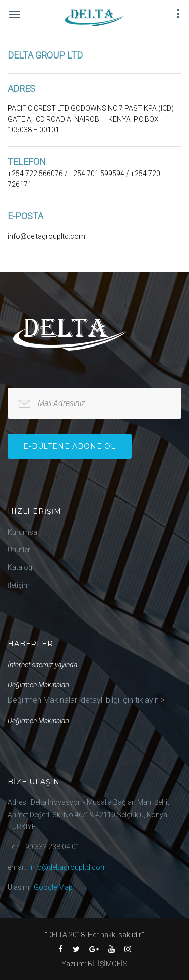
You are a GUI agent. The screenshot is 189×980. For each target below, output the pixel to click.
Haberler (30, 644)
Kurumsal (23, 532)
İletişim (19, 585)
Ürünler (19, 550)
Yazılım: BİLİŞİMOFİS (94, 964)
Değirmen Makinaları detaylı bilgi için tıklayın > (86, 700)
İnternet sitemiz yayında (42, 665)
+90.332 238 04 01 (50, 847)
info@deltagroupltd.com (68, 867)
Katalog (20, 567)
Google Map (53, 887)
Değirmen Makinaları (38, 685)
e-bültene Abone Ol (70, 446)
